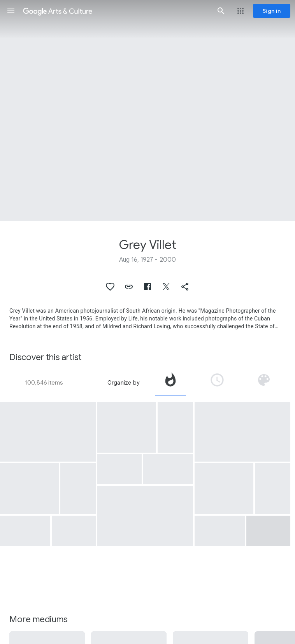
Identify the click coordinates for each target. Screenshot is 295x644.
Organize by (123, 383)
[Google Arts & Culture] (116, 11)
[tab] (170, 383)
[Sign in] (272, 11)
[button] (11, 11)
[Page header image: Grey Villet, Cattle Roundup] (147, 111)
